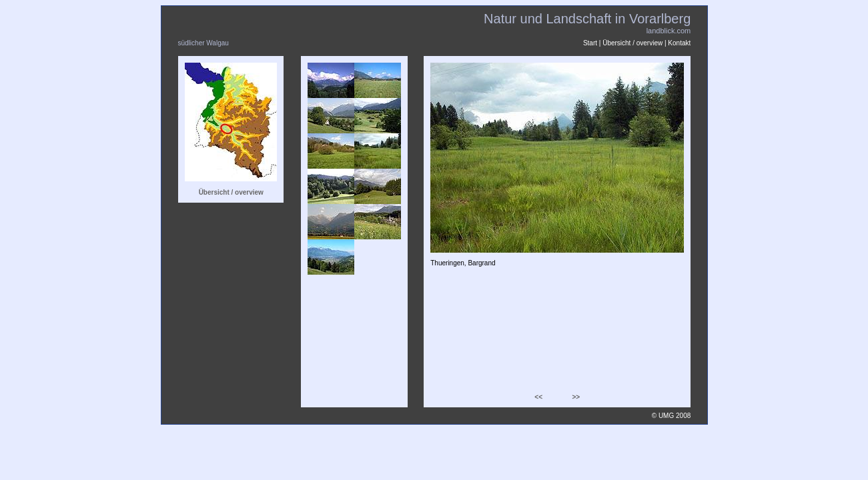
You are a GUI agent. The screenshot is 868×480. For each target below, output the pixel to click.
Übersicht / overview (632, 43)
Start (590, 43)
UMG (666, 416)
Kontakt (679, 43)
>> (576, 397)
